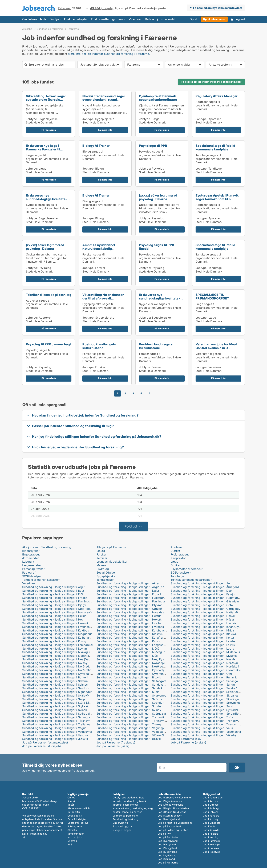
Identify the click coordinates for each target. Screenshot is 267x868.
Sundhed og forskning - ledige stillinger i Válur (202, 728)
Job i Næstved (212, 852)
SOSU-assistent (181, 573)
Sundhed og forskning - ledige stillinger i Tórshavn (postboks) (138, 721)
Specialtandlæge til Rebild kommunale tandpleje (215, 147)
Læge (174, 562)
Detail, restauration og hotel (129, 797)
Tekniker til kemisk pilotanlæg (49, 295)
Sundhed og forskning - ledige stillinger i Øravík (129, 739)
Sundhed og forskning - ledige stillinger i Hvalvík (203, 623)
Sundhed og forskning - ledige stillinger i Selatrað (204, 688)
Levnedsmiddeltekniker (112, 562)
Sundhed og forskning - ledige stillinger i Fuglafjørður (132, 598)
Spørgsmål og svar (78, 823)
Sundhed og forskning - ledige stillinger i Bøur (53, 591)
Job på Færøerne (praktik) (188, 742)
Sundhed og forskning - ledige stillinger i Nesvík (203, 659)
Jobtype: (32, 119)
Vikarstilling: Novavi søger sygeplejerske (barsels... (46, 98)
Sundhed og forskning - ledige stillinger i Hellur (54, 616)
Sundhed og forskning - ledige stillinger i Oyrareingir (132, 674)
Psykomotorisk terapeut (186, 569)
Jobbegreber (75, 826)
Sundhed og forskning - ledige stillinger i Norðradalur (58, 666)
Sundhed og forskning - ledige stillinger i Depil (202, 591)
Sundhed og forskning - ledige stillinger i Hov (53, 619)
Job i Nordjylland (168, 841)
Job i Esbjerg (211, 812)
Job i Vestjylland (167, 848)
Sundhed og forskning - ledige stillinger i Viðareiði (130, 735)
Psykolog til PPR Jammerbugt (48, 344)
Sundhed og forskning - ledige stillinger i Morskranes (58, 656)
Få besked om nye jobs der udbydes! (218, 8)
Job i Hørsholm (212, 841)
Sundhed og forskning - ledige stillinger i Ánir (201, 583)
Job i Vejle (209, 826)
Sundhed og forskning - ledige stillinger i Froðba (55, 598)
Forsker (101, 554)
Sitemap (72, 841)
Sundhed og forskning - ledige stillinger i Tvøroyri (130, 724)
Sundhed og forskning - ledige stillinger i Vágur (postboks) (136, 728)
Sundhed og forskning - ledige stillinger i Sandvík (130, 688)
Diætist (175, 551)
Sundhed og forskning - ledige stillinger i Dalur (128, 591)
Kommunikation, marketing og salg (133, 808)
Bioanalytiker (31, 551)
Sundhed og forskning (50, 29)
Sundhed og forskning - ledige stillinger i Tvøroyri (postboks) (212, 724)
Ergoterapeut (31, 554)
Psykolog (103, 569)
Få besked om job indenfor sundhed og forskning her (211, 82)
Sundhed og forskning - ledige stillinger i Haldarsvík (57, 612)
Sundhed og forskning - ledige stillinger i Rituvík (129, 677)
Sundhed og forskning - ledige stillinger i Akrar (128, 583)
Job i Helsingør (212, 844)
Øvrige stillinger (122, 830)
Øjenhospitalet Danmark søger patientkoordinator (158, 98)
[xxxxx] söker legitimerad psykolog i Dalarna (158, 197)
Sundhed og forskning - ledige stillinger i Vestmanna (206, 732)
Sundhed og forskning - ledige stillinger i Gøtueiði (130, 609)
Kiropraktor (178, 558)
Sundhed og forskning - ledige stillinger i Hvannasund (58, 627)
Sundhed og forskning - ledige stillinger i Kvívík (128, 641)
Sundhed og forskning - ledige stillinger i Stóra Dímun (58, 703)
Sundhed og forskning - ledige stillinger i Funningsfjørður (60, 601)
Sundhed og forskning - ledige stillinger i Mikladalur (205, 652)
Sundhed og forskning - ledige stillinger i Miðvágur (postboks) (138, 652)
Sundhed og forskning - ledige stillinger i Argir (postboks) (135, 587)
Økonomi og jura (122, 826)
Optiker (175, 565)
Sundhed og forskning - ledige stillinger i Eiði (52, 594)
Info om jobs (75, 837)
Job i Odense (211, 805)
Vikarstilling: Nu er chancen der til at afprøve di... (103, 297)
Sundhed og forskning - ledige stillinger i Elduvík (129, 594)
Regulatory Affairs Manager (217, 96)
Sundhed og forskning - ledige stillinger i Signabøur (57, 692)
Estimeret (64, 8)
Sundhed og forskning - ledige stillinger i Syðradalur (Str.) (61, 714)
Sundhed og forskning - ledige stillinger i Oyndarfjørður (134, 670)
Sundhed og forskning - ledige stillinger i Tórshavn (56, 721)
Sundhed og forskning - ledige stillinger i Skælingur (205, 699)
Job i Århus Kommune (171, 805)
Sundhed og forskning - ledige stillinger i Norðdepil (131, 663)
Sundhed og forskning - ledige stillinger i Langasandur (133, 645)
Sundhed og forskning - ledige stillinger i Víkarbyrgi (205, 735)
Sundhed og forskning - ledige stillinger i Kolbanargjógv (60, 638)
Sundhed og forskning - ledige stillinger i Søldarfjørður (207, 714)
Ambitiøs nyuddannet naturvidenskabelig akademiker (99, 249)
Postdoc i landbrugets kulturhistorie (99, 346)
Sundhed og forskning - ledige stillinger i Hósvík (203, 616)
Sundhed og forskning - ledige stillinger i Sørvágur (56, 717)
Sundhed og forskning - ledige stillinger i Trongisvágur (207, 721)
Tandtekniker (105, 580)
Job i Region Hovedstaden (173, 808)
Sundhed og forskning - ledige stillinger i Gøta (202, 605)
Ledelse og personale (125, 816)
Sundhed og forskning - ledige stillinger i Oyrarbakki (206, 670)
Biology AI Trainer (96, 146)
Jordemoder (31, 558)
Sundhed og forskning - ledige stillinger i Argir (53, 587)
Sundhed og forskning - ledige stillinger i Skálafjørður (207, 692)
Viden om (135, 19)
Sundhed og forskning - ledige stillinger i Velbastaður (132, 732)
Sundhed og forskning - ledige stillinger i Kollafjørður (132, 638)
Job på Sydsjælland (169, 826)
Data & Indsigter (77, 819)
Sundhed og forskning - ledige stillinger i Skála (128, 692)
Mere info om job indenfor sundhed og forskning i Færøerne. (109, 54)
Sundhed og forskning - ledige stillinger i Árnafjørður (206, 587)
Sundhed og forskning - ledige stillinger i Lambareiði (58, 645)
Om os (71, 797)
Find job (55, 19)
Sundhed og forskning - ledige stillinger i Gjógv (54, 605)
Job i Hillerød (211, 834)
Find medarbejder (76, 19)
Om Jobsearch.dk (34, 19)
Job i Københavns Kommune (174, 797)
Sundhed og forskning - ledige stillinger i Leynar (55, 649)
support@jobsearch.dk (36, 805)
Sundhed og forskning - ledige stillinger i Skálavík (56, 695)
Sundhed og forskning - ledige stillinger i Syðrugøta (131, 714)
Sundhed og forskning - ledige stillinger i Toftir (202, 717)
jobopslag (102, 8)
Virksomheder (76, 834)
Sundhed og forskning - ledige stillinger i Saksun (55, 681)
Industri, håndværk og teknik (130, 801)
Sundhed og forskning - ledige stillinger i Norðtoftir (57, 670)
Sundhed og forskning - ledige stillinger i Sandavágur (132, 685)
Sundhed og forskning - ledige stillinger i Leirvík (203, 645)
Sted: (29, 122)
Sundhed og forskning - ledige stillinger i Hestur (129, 616)
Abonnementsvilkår (79, 808)
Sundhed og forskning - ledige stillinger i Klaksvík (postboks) (212, 634)
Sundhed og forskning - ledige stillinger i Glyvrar (129, 605)
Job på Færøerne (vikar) (113, 746)
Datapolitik (74, 812)
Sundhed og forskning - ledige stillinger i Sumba (129, 706)
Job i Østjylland (167, 844)
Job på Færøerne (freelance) (116, 742)
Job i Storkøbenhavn (170, 816)
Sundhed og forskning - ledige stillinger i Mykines (204, 656)
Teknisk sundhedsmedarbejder (191, 580)
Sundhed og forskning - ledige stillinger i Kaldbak (56, 630)
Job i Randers (211, 816)
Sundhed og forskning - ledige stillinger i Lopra (202, 649)
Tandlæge (177, 576)
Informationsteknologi (125, 805)
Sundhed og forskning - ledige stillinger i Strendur (130, 703)
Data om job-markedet (160, 19)
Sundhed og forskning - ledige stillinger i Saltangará (132, 681)
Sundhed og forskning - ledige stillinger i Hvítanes (130, 627)
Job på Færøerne (168, 863)
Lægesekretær (32, 565)
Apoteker (177, 547)
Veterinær (29, 583)
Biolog (101, 551)
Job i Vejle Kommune (170, 801)
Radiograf (29, 573)
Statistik (72, 830)
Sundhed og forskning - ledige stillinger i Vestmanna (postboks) (65, 735)
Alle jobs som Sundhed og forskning (47, 547)
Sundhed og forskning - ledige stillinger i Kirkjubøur (57, 634)
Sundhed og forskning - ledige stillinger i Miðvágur (56, 652)
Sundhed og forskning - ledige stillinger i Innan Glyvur (207, 627)
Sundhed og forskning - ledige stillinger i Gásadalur (205, 601)
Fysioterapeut (180, 554)
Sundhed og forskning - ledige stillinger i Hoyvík (129, 619)
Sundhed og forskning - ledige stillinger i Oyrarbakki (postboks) (65, 674)
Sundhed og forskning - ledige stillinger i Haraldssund (133, 612)
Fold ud (131, 526)
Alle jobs (27, 29)
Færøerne (73, 29)
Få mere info (49, 130)
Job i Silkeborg (212, 823)
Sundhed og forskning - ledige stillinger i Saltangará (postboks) (213, 681)
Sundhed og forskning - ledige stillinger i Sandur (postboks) (63, 688)
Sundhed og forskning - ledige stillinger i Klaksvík (130, 634)
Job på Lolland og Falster (173, 830)
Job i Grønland (166, 859)
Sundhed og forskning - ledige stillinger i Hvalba (129, 623)
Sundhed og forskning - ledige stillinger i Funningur (131, 601)
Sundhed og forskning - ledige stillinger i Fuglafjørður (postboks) (214, 598)
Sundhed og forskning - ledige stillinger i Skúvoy (129, 699)
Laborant (28, 562)
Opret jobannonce (214, 19)
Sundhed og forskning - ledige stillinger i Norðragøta (132, 666)
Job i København (213, 797)
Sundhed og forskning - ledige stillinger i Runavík (204, 677)
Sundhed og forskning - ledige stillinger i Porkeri (55, 677)
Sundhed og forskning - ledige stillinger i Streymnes (205, 703)
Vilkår (71, 805)
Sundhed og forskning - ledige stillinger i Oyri (201, 674)
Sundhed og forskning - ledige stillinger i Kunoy (54, 641)
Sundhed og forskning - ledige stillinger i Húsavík (55, 623)
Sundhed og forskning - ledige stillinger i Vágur (54, 728)
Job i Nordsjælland (169, 819)
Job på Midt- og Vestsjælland (175, 823)
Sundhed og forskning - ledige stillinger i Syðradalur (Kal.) (210, 710)
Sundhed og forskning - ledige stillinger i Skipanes (204, 695)
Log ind (240, 19)
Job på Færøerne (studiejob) (42, 746)
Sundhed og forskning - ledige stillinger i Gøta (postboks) (61, 609)
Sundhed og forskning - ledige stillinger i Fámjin (203, 594)
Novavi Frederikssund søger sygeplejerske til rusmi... (104, 98)
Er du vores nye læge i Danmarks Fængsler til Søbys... (43, 149)
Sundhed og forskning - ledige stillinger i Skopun (55, 699)
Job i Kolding (211, 819)
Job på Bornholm (168, 837)
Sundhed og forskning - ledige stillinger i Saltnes (55, 685)
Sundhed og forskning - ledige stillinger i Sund (202, 706)
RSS (70, 844)
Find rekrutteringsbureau (108, 19)
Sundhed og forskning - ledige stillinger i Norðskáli (205, 666)
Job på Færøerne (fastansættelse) (45, 742)
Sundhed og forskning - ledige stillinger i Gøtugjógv (205, 609)
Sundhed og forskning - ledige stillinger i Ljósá (128, 649)
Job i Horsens (211, 848)
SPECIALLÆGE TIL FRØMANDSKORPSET (212, 297)
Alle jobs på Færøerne (111, 547)
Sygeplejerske (106, 576)
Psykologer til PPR (153, 146)
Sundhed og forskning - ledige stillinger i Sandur (203, 685)
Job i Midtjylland (167, 852)
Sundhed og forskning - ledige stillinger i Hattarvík (204, 612)
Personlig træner (33, 569)
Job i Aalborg (211, 808)
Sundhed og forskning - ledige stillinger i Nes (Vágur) (58, 659)
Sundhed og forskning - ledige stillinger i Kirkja (202, 630)
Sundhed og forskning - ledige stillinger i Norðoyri (204, 663)
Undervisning (120, 823)
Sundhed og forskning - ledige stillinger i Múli (127, 656)
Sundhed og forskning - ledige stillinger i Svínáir (55, 710)
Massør (101, 565)
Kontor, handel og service (127, 812)
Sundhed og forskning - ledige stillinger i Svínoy (129, 710)
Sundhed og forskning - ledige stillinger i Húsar (202, 619)
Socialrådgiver (106, 573)
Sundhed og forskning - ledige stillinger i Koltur (202, 638)
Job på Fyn (164, 834)
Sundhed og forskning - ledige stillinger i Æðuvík (55, 739)
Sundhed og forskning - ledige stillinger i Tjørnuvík (131, 717)
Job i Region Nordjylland (172, 812)
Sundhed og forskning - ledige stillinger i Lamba (203, 641)
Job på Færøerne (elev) (186, 739)
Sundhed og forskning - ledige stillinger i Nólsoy (55, 663)
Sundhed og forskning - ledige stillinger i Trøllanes (56, 724)
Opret (193, 19)
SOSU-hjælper (32, 576)
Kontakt (72, 801)
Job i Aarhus (210, 801)
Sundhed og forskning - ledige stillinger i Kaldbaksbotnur (135, 630)
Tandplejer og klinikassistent (41, 580)
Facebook (24, 838)
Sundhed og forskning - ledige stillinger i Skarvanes (131, 695)
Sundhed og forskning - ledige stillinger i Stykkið (55, 706)
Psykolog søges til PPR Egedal (157, 247)
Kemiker (102, 558)
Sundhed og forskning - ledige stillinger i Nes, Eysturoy (134, 659)
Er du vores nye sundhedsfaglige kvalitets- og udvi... (49, 199)
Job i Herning (211, 837)
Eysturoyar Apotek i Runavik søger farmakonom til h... (217, 197)
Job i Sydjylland (167, 855)
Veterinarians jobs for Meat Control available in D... (216, 346)
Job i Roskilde (211, 830)
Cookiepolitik (75, 816)
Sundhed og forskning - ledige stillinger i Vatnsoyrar (57, 732)
